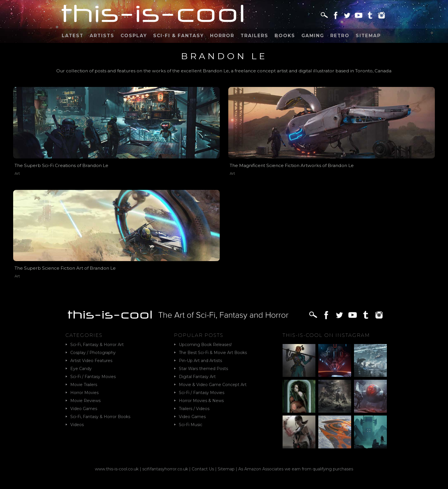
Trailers (254, 36)
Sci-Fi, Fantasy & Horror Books (100, 417)
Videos (77, 425)
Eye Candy (81, 369)
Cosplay (134, 36)
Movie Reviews (85, 401)
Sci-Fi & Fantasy (178, 36)
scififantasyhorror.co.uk (165, 469)
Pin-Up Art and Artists (200, 361)
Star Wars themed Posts (203, 369)
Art (17, 173)
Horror (222, 36)
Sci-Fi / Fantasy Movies (93, 377)
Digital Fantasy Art (197, 377)
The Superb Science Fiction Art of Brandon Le (65, 268)
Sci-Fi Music (191, 425)
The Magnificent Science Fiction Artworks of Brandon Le (292, 165)
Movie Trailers (84, 385)
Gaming (313, 36)
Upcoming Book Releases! (205, 345)
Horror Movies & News (201, 401)
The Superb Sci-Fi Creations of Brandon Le (61, 165)
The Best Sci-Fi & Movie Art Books (213, 353)
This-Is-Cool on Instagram (326, 335)
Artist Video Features (91, 361)
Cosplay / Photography (93, 353)
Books (285, 36)
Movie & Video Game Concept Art (213, 385)
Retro (340, 36)
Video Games (84, 409)
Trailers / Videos (194, 409)
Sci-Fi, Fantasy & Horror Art (97, 345)
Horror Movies (84, 393)
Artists (102, 36)
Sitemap (368, 36)
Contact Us (203, 469)
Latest (73, 36)
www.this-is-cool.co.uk (117, 469)
